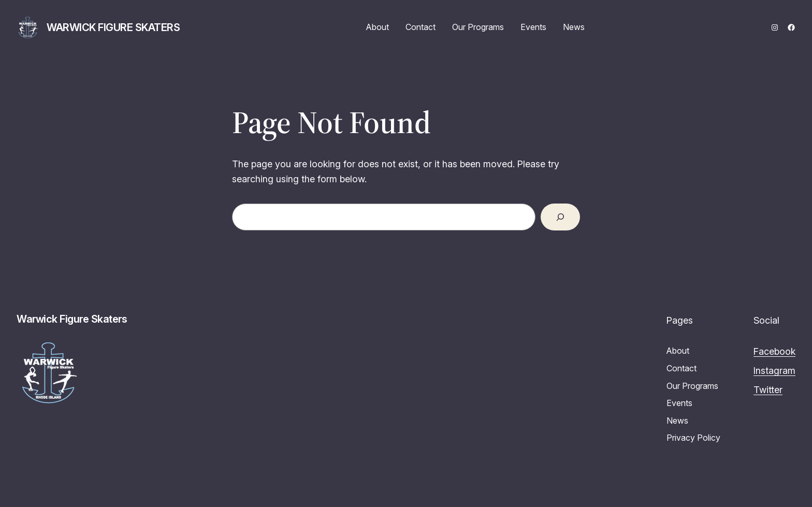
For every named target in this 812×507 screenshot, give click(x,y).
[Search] (560, 217)
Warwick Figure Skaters (113, 27)
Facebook (774, 351)
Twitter (768, 390)
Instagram (774, 371)
